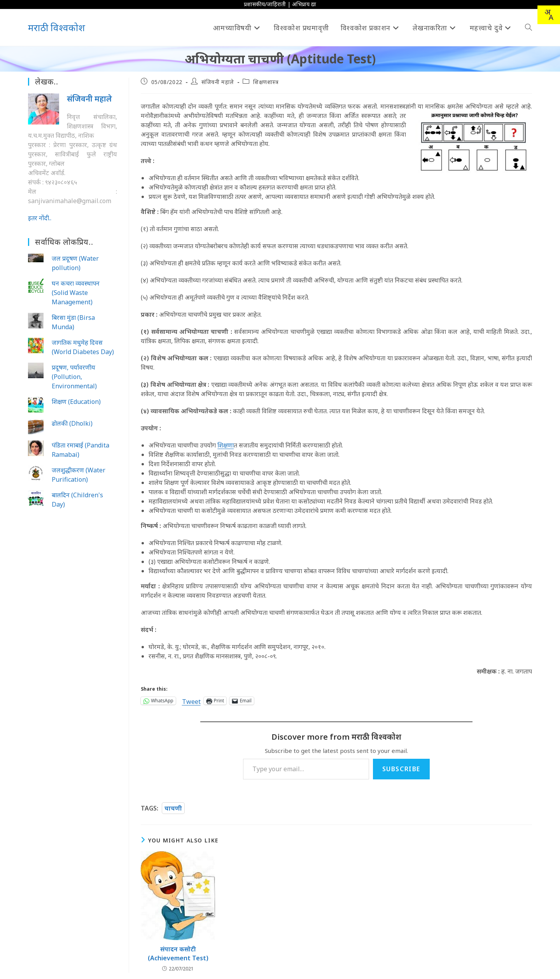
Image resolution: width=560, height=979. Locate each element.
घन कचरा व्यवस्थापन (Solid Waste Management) (76, 293)
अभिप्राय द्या (304, 4)
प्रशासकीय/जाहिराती (265, 4)
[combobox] (549, 15)
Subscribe (401, 769)
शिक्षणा (226, 445)
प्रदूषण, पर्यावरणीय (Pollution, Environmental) (74, 377)
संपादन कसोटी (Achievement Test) (178, 953)
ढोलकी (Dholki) (72, 423)
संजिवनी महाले (218, 82)
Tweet (191, 701)
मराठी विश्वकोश (57, 27)
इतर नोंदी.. (40, 218)
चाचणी (173, 808)
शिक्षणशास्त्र (266, 82)
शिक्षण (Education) (76, 402)
